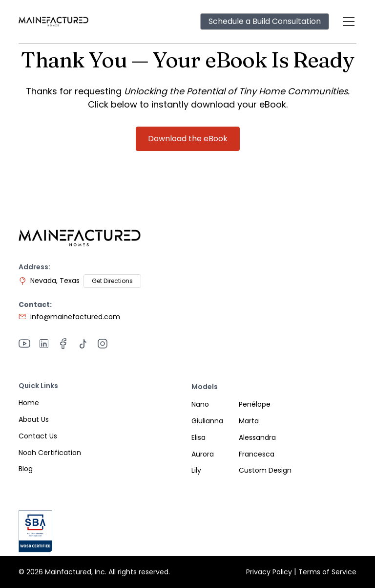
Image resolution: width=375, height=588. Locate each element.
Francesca (257, 454)
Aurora (203, 454)
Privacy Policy (269, 572)
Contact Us (38, 436)
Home (29, 403)
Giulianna (207, 421)
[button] (347, 22)
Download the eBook (188, 139)
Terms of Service (327, 572)
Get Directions (112, 281)
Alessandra (257, 437)
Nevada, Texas (55, 281)
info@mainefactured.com (75, 317)
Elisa (198, 437)
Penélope (255, 404)
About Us (34, 419)
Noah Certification (50, 453)
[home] (53, 22)
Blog (26, 469)
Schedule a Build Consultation (265, 21)
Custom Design (265, 470)
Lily (196, 470)
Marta (249, 421)
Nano (200, 404)
